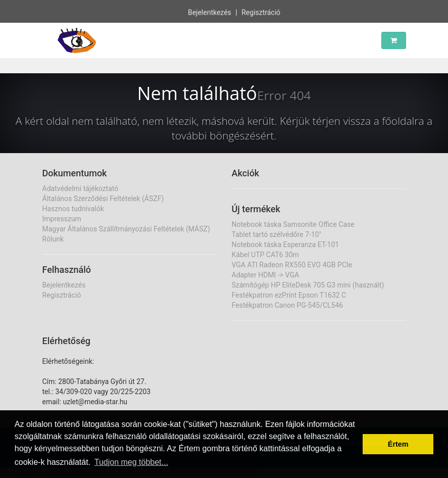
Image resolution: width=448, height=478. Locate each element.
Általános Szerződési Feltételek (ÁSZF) (103, 199)
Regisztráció (261, 12)
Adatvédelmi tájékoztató (81, 188)
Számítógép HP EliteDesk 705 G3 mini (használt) (308, 285)
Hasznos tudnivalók (73, 209)
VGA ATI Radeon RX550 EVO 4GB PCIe (292, 265)
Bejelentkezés (210, 12)
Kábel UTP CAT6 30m (265, 255)
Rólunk (53, 239)
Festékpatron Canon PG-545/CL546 (288, 305)
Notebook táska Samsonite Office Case (293, 224)
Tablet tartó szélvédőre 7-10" (277, 234)
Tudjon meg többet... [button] (131, 462)
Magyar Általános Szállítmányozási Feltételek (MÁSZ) (126, 229)
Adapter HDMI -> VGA (266, 275)
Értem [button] (398, 444)
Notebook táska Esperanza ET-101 (286, 245)
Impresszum (62, 219)
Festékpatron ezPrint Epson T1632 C (289, 295)
